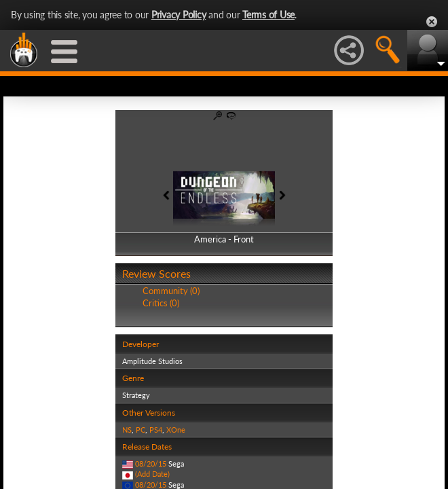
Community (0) (171, 291)
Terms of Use (268, 15)
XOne (176, 430)
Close (432, 22)
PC (141, 430)
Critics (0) (161, 303)
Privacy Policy (179, 15)
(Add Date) (152, 474)
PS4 (156, 430)
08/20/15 (151, 464)
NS (127, 430)
